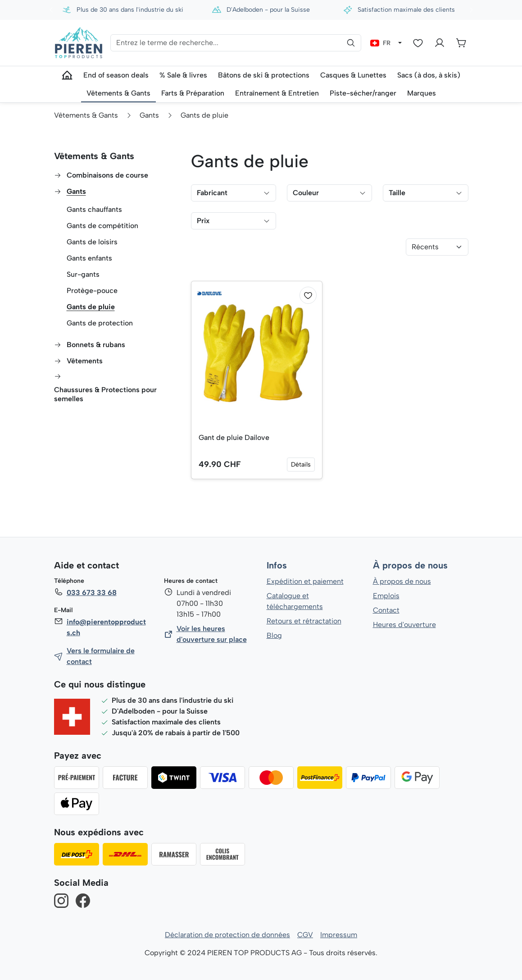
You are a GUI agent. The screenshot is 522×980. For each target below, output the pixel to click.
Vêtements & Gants (94, 156)
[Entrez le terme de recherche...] (236, 43)
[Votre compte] (440, 43)
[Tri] (437, 247)
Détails (301, 465)
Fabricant (234, 193)
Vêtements (84, 361)
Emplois (386, 596)
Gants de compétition (103, 226)
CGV (305, 935)
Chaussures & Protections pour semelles (106, 394)
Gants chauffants (95, 209)
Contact (386, 610)
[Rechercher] (351, 43)
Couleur (329, 193)
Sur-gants (83, 274)
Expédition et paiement (305, 581)
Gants (76, 191)
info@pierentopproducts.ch (106, 627)
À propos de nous (410, 566)
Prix (234, 221)
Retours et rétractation (304, 621)
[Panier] (461, 43)
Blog (274, 635)
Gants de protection (100, 323)
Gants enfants (90, 258)
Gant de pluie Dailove (234, 437)
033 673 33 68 (91, 593)
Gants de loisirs (92, 242)
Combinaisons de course (108, 175)
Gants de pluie (91, 307)
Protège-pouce (92, 291)
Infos (277, 566)
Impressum (339, 935)
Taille (425, 193)
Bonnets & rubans (96, 345)
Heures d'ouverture (404, 625)
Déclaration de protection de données (227, 935)
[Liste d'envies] (418, 43)
